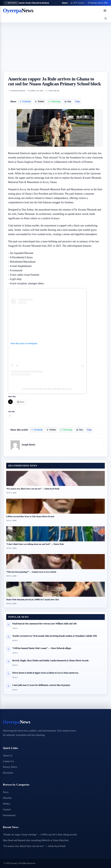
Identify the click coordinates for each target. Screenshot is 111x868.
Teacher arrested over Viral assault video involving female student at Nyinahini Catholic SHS (55, 636)
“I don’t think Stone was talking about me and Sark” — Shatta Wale (35, 544)
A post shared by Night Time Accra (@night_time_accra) (47, 389)
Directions (8, 773)
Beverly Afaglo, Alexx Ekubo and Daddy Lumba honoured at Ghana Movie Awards (50, 660)
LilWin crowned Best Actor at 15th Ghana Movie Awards (30, 516)
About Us (8, 756)
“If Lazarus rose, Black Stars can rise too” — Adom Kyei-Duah (33, 489)
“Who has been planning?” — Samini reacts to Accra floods (31, 572)
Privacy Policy (10, 767)
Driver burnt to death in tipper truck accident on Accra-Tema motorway (45, 673)
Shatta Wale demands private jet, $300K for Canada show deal (33, 599)
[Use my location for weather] (77, 3)
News (6, 792)
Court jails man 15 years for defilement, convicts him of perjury (41, 685)
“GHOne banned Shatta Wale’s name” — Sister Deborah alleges (42, 648)
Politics (7, 804)
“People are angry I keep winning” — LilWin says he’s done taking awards (40, 835)
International (9, 815)
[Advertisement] (55, 50)
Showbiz (7, 798)
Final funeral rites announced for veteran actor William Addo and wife (44, 624)
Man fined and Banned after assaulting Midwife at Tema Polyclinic (36, 840)
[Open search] (106, 18)
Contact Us (8, 761)
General (7, 809)
